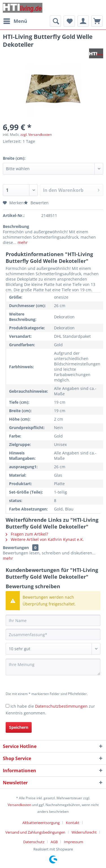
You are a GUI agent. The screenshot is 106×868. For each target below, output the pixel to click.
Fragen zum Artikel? (27, 534)
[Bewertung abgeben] (53, 649)
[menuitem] (15, 21)
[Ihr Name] (53, 620)
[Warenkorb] (97, 21)
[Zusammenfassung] (53, 634)
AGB (54, 842)
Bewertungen (16, 548)
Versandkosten (19, 805)
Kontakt (73, 823)
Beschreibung (16, 226)
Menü (15, 20)
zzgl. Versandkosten (36, 135)
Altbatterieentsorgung (41, 823)
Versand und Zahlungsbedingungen (35, 832)
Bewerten (36, 203)
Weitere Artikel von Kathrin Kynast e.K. (45, 539)
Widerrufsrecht (84, 832)
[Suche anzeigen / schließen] (55, 21)
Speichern (19, 727)
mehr (22, 242)
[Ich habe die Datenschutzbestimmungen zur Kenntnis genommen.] (7, 706)
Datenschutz (34, 842)
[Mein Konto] (83, 21)
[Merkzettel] (69, 21)
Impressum (73, 842)
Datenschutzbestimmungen (61, 706)
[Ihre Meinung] (53, 667)
